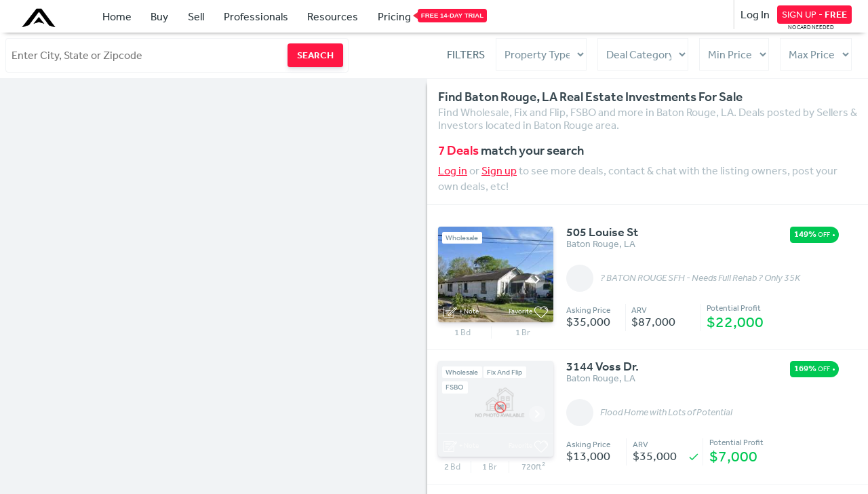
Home (117, 16)
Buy (159, 16)
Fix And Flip (505, 372)
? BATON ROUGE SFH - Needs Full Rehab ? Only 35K (700, 278)
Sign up (499, 170)
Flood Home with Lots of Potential (666, 413)
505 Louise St (602, 233)
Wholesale (462, 238)
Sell (196, 16)
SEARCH (315, 55)
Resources (333, 16)
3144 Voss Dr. (603, 367)
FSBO (455, 387)
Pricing (394, 16)
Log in (453, 170)
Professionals (256, 16)
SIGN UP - (814, 14)
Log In (755, 14)
